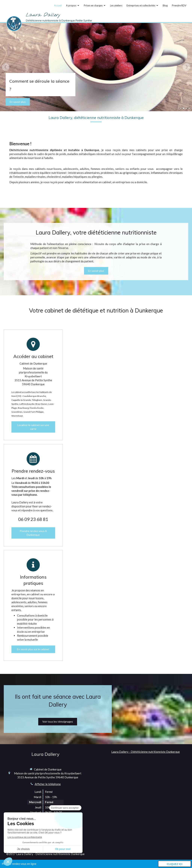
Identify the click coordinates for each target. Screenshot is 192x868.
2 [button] (184, 108)
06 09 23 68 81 (33, 519)
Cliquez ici (175, 864)
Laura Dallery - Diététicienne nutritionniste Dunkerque (146, 752)
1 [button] (181, 108)
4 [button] (189, 108)
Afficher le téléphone (48, 784)
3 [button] (186, 108)
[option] (96, 67)
